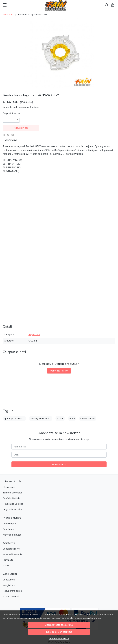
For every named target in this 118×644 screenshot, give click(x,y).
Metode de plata (12, 535)
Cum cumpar (9, 524)
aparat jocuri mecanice (42, 418)
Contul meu (9, 580)
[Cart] (113, 5)
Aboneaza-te (59, 464)
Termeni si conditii (12, 493)
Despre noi (9, 487)
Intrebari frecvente (13, 554)
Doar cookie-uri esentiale (59, 632)
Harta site (8, 560)
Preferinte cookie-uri (59, 639)
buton (72, 418)
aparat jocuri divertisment (17, 418)
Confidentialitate (12, 498)
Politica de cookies (15, 618)
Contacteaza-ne (11, 549)
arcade (60, 418)
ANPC (6, 566)
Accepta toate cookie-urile (59, 625)
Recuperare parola (13, 591)
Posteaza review (59, 371)
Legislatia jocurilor (12, 509)
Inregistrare (9, 585)
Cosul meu (8, 529)
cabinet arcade (88, 418)
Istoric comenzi (11, 596)
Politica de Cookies (13, 504)
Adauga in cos (21, 128)
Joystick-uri (8, 15)
